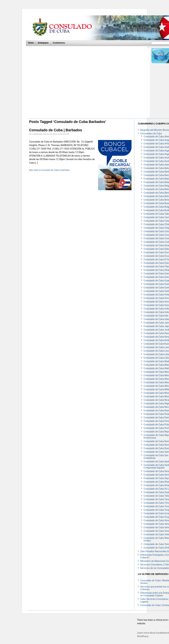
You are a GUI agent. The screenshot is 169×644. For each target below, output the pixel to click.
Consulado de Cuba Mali (156, 368)
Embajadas (43, 43)
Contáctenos (59, 43)
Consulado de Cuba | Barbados (56, 130)
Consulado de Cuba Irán (156, 316)
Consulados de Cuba (151, 133)
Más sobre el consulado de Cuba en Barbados (50, 170)
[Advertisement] (57, 83)
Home (31, 43)
